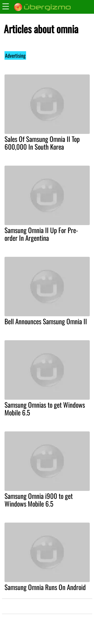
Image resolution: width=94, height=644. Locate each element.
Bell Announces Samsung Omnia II (46, 321)
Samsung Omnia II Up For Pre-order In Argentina (41, 234)
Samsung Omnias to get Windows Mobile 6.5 (45, 409)
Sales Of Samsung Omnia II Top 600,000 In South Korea (42, 143)
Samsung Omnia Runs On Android (45, 587)
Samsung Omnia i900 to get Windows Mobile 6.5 (39, 500)
